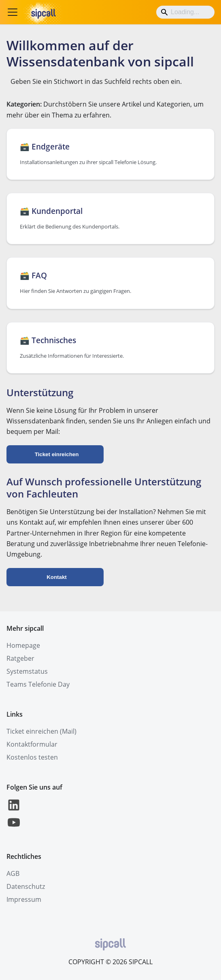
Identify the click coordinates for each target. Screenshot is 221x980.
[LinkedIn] (14, 810)
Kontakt (57, 577)
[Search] (185, 12)
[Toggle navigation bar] (13, 12)
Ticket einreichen (57, 454)
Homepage (23, 645)
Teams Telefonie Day (38, 684)
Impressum (24, 899)
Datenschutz (26, 886)
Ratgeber (20, 658)
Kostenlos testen (32, 757)
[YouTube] (14, 827)
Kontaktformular (32, 744)
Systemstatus (27, 671)
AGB (13, 873)
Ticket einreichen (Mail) (41, 731)
